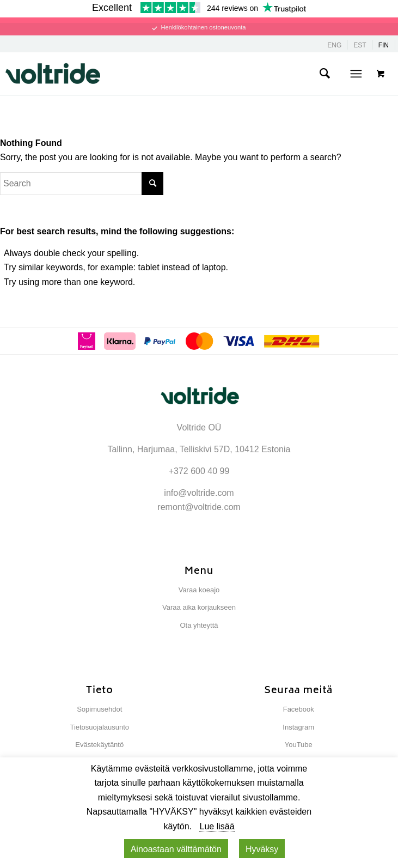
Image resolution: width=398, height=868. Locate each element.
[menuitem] (324, 74)
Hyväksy (262, 849)
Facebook (299, 709)
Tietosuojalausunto (99, 727)
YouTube (299, 745)
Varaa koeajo (199, 590)
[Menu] (356, 74)
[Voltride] (165, 74)
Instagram (298, 727)
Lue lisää (217, 826)
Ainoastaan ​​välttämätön (176, 849)
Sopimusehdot (99, 709)
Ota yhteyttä (199, 625)
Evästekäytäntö (99, 745)
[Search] (324, 74)
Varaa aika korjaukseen (199, 607)
